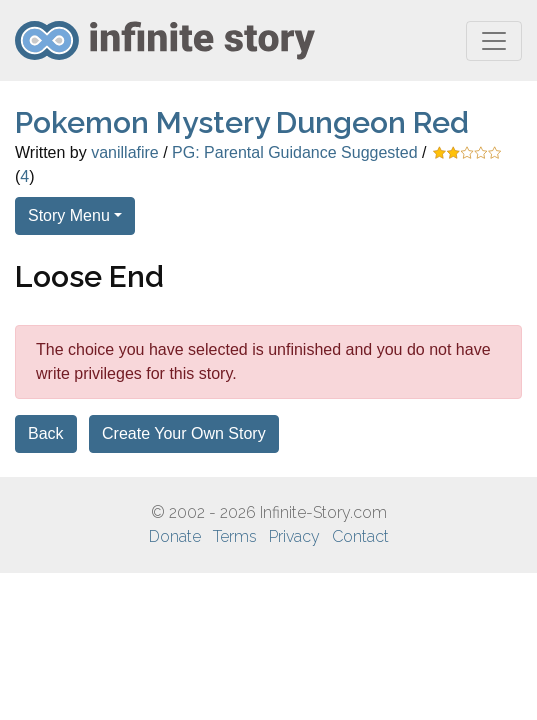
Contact (360, 536)
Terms (235, 536)
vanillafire (125, 152)
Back (46, 433)
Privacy (294, 536)
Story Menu (69, 215)
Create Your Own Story (184, 433)
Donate (175, 536)
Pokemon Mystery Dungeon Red (242, 122)
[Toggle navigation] (494, 41)
